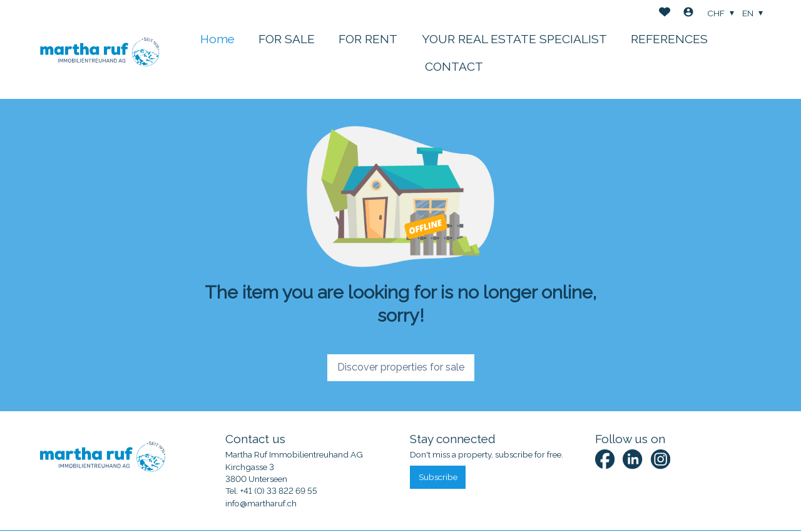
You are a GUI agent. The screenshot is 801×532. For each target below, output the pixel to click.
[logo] (100, 49)
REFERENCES (669, 39)
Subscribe (438, 477)
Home (217, 39)
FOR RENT (368, 39)
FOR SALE (287, 39)
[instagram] (661, 459)
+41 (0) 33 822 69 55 (279, 491)
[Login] (688, 13)
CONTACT (454, 66)
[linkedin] (632, 459)
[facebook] (605, 459)
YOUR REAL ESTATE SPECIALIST (514, 39)
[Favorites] (665, 13)
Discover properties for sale (401, 367)
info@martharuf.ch (261, 503)
